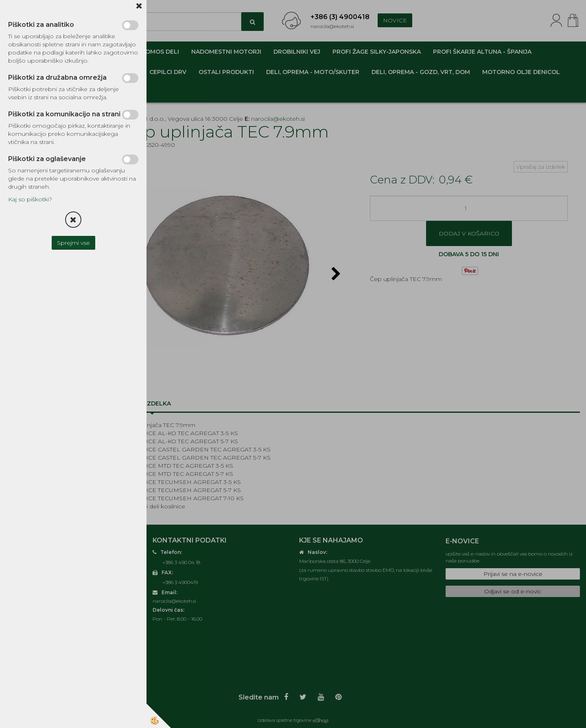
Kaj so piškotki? (30, 199)
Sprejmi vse (73, 243)
